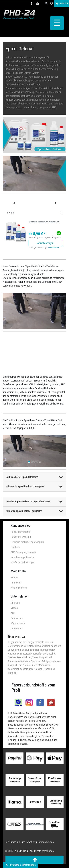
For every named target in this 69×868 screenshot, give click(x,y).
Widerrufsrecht (18, 623)
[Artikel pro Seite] (34, 203)
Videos (14, 608)
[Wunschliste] (52, 4)
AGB (13, 613)
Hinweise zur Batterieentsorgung (27, 542)
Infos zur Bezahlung (21, 537)
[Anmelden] (32, 4)
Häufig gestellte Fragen (23, 562)
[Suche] (46, 4)
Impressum (16, 628)
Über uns (15, 603)
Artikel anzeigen (45, 243)
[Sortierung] (34, 213)
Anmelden (16, 583)
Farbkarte (16, 547)
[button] (7, 451)
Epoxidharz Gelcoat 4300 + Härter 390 (44, 222)
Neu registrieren (19, 588)
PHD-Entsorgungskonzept (24, 552)
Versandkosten (53, 248)
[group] (16, 232)
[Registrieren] (38, 4)
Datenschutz (17, 618)
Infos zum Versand (20, 532)
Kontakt (15, 577)
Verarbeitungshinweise (22, 557)
